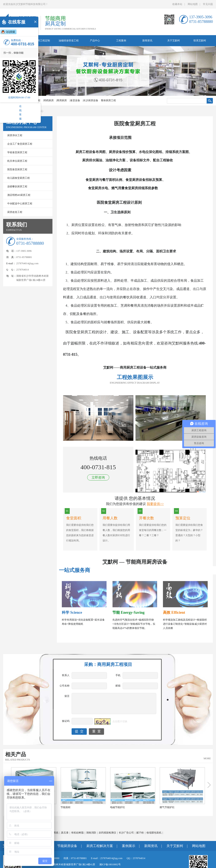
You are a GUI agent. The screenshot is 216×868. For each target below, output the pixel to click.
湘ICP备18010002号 (110, 864)
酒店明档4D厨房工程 (19, 195)
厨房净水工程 (15, 135)
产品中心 (95, 41)
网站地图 (193, 4)
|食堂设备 (75, 100)
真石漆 (65, 833)
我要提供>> (155, 504)
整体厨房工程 (108, 100)
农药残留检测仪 (107, 833)
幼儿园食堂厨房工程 (19, 178)
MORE (207, 758)
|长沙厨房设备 (91, 100)
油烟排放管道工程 (69, 41)
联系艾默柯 (200, 41)
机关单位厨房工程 (17, 161)
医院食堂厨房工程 (17, 169)
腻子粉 (140, 833)
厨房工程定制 (42, 41)
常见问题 (208, 4)
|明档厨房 (48, 100)
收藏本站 (177, 4)
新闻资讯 (147, 41)
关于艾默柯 (174, 41)
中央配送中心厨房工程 (20, 204)
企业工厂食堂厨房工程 (20, 144)
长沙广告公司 (126, 833)
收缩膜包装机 (154, 833)
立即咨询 (98, 477)
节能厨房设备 (67, 846)
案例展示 (129, 846)
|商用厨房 (62, 100)
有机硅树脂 (77, 833)
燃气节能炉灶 (167, 807)
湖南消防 (91, 833)
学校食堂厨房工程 (17, 152)
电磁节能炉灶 (118, 807)
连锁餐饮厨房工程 (17, 186)
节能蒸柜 (66, 807)
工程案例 (121, 41)
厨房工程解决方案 (100, 846)
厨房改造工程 (15, 212)
